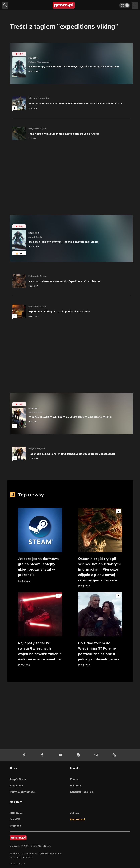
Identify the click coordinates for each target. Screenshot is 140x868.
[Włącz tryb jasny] (125, 5)
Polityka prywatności (23, 792)
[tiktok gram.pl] (25, 755)
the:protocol (77, 819)
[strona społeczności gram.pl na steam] (97, 755)
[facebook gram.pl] (43, 755)
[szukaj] (5, 5)
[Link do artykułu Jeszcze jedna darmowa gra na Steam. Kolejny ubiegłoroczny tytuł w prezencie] (40, 545)
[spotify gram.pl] (79, 755)
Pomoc (74, 779)
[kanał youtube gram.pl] (61, 755)
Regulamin (16, 786)
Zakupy (75, 813)
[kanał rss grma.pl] (115, 755)
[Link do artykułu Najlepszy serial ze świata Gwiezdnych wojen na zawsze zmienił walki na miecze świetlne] (40, 630)
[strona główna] (64, 5)
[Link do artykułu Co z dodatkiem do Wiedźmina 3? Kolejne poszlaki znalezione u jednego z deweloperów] (100, 630)
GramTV (15, 819)
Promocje (16, 826)
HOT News (17, 813)
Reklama (76, 786)
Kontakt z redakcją (82, 792)
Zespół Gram (18, 779)
